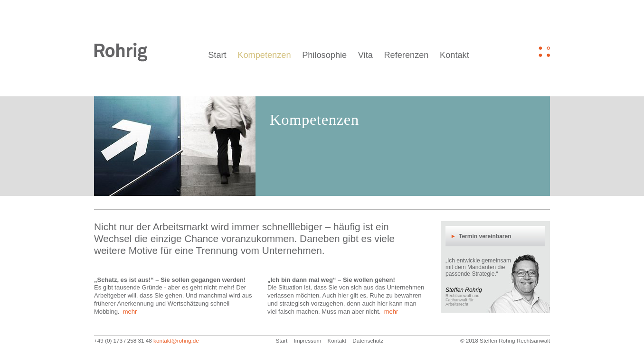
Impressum (307, 340)
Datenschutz (368, 340)
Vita (365, 55)
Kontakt (455, 55)
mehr (130, 312)
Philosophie (324, 55)
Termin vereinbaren (485, 236)
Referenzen (406, 55)
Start (217, 55)
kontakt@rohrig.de (176, 340)
